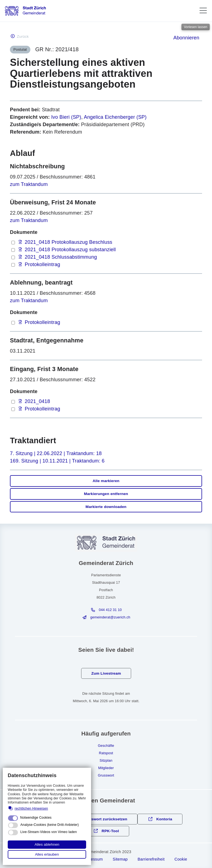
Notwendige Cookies (36, 818)
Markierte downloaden (106, 507)
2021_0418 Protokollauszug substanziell (70, 250)
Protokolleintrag (43, 264)
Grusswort (106, 775)
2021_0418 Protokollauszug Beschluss (69, 242)
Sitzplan (106, 761)
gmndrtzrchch (110, 617)
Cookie (181, 859)
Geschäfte (106, 746)
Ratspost (106, 753)
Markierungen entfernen (106, 494)
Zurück (23, 36)
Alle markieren (106, 481)
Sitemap (120, 859)
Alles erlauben (47, 854)
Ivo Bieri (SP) (66, 117)
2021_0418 (38, 401)
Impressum (93, 859)
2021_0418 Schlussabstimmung (61, 257)
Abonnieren (186, 38)
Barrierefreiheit (151, 859)
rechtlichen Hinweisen (31, 808)
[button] (203, 10)
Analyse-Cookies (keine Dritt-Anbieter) (50, 825)
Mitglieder (106, 768)
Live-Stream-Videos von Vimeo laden (49, 832)
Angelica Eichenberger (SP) (115, 117)
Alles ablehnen (47, 844)
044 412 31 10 (110, 610)
